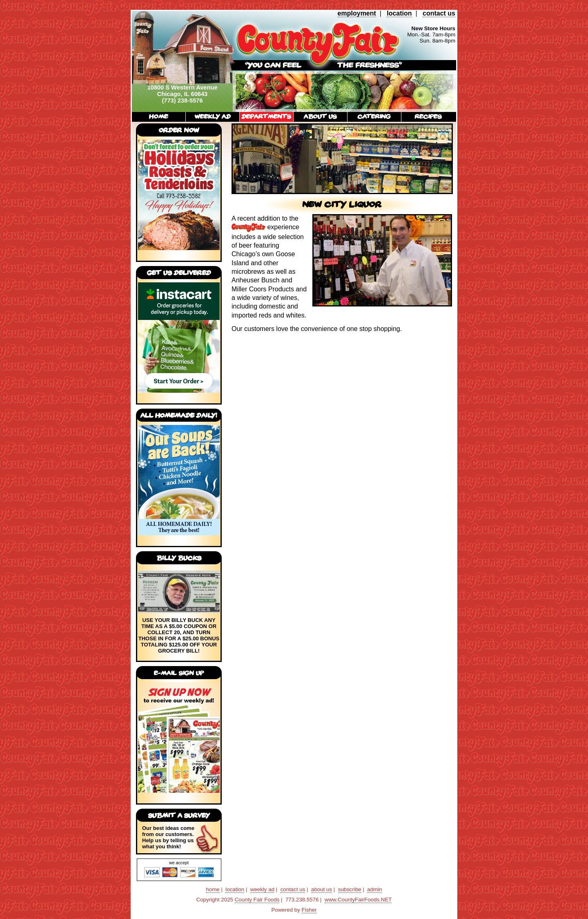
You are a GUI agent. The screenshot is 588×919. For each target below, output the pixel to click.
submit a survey (179, 815)
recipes (428, 116)
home (159, 116)
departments (266, 116)
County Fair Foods (257, 900)
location (399, 13)
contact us (439, 13)
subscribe (350, 889)
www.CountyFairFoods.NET (358, 900)
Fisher (309, 910)
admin (374, 889)
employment (357, 13)
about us (320, 116)
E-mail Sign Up (179, 673)
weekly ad (213, 116)
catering (374, 116)
